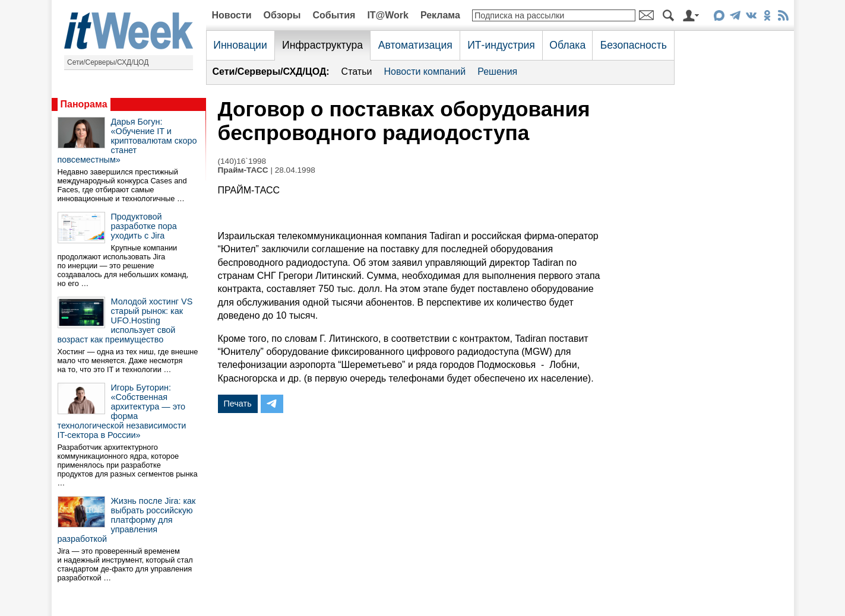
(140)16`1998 (242, 161)
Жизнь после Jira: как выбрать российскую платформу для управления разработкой (127, 520)
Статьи (357, 72)
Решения (497, 72)
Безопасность (634, 45)
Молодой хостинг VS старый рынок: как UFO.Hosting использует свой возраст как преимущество (125, 320)
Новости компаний (425, 72)
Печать (238, 404)
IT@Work (388, 15)
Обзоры (282, 15)
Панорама (84, 104)
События (334, 15)
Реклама (440, 15)
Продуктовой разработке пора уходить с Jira (144, 226)
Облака (567, 45)
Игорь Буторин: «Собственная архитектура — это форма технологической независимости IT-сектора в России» (122, 411)
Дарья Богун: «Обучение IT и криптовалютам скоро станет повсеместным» (127, 141)
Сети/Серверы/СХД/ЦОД (108, 62)
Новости (232, 15)
